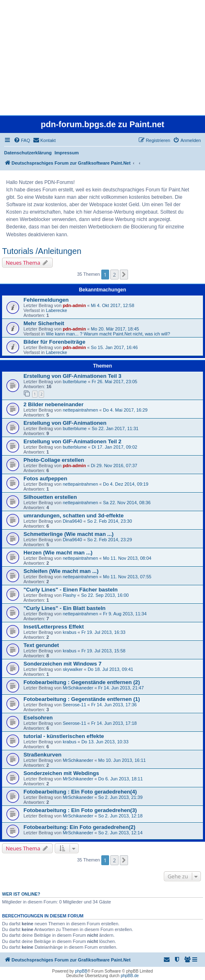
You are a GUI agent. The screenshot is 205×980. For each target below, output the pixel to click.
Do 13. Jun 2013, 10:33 (105, 742)
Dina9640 (72, 521)
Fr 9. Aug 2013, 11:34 (125, 614)
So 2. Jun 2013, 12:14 (121, 833)
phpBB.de (130, 976)
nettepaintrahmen (80, 410)
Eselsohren (38, 718)
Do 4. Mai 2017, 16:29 (125, 410)
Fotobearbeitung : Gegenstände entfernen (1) (82, 699)
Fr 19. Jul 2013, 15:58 (104, 651)
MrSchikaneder (78, 688)
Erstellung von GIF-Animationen (65, 423)
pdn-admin (74, 305)
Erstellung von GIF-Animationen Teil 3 (72, 376)
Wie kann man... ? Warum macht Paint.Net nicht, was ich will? (108, 334)
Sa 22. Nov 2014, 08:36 (127, 503)
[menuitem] (22, 140)
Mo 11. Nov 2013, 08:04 (127, 558)
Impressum (67, 153)
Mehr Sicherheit (44, 323)
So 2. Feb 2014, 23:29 (110, 540)
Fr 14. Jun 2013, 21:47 (121, 688)
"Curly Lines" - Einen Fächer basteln (71, 590)
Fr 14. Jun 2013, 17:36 (114, 705)
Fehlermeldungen (46, 300)
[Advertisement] (102, 58)
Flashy (69, 595)
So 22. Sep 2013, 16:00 (105, 595)
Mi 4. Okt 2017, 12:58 (113, 305)
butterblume (75, 382)
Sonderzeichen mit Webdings (61, 773)
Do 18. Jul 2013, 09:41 (111, 669)
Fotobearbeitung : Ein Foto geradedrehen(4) (80, 792)
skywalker (72, 669)
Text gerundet (41, 645)
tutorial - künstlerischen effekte (64, 736)
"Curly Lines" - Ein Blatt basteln (64, 608)
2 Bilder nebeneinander (54, 404)
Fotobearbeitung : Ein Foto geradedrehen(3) (80, 810)
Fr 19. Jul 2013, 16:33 (104, 632)
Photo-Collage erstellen (54, 460)
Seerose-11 (74, 705)
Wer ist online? (21, 894)
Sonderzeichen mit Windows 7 (63, 664)
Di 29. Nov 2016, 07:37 (114, 466)
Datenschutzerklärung (28, 153)
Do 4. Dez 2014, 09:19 (126, 484)
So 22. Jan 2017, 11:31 (115, 428)
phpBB (81, 971)
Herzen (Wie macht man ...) (58, 553)
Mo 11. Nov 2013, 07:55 (127, 577)
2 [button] (114, 275)
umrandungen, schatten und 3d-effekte (73, 516)
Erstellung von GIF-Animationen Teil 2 (72, 441)
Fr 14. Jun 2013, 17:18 (114, 723)
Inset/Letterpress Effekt (54, 627)
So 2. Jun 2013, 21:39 (121, 797)
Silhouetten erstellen (50, 497)
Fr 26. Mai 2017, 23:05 (115, 382)
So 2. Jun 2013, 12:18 (121, 816)
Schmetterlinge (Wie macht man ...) (69, 534)
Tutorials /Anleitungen (42, 251)
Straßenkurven (42, 755)
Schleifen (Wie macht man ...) (61, 571)
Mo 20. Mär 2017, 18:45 (115, 329)
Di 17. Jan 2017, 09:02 (115, 447)
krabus (69, 632)
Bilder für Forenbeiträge (54, 342)
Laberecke (56, 310)
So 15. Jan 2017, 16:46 (114, 347)
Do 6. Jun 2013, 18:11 (121, 779)
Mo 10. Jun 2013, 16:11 (122, 760)
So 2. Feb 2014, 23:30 (110, 521)
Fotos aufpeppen (45, 478)
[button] (124, 275)
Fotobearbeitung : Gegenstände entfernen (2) (82, 682)
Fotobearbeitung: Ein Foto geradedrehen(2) (79, 827)
